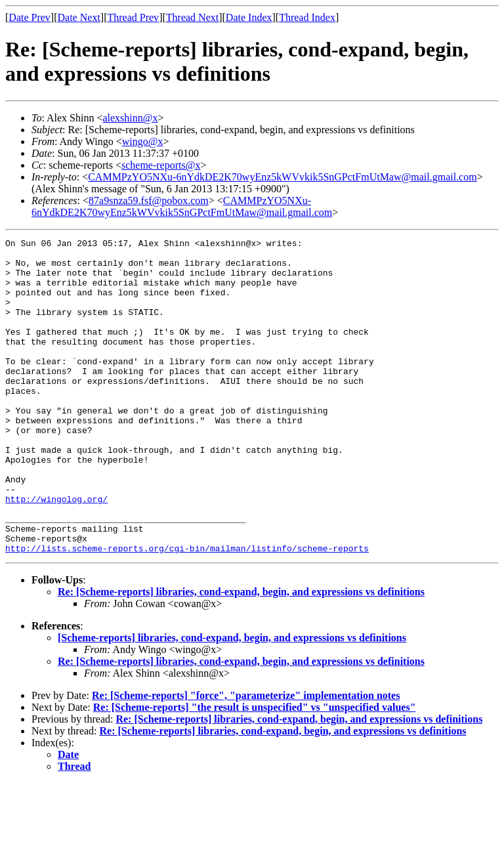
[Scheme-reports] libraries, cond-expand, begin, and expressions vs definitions (232, 701)
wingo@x (143, 141)
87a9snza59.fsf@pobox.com (149, 201)
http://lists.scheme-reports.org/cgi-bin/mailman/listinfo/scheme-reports (187, 611)
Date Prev (30, 17)
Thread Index (307, 17)
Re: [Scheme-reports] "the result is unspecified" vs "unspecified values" (255, 770)
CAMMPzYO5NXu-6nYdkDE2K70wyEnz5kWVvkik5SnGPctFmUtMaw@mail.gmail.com (282, 177)
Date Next (79, 17)
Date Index (249, 17)
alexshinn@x (130, 118)
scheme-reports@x (161, 165)
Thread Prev (133, 17)
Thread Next (192, 17)
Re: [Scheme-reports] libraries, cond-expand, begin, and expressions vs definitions (241, 655)
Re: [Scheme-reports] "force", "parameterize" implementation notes (246, 758)
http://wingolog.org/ (56, 552)
